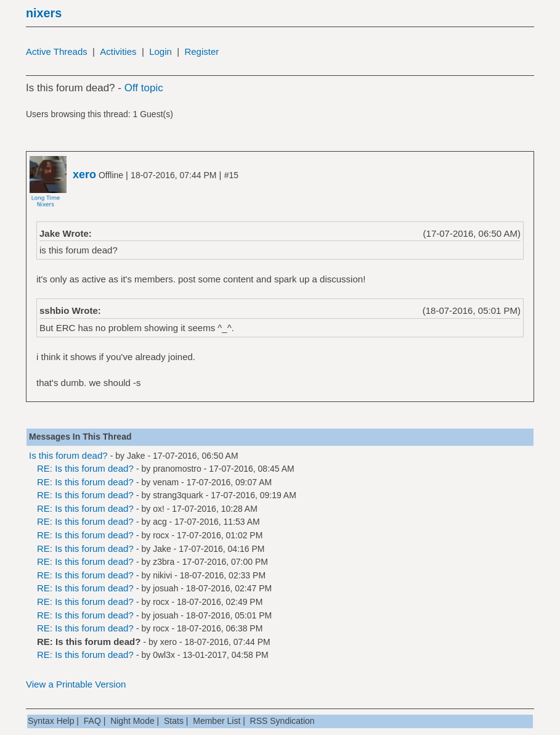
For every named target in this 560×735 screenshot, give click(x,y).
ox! (159, 509)
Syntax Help (51, 721)
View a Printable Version (76, 684)
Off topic (144, 88)
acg (160, 522)
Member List (217, 721)
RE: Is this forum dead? (85, 468)
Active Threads (57, 51)
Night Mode (132, 721)
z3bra (164, 562)
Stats (174, 721)
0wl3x (164, 655)
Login (160, 51)
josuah (165, 588)
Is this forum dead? (68, 455)
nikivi (162, 575)
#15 (231, 175)
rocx (161, 535)
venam (166, 482)
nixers (44, 13)
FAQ (92, 721)
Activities (118, 51)
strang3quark (178, 495)
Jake (136, 456)
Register (201, 51)
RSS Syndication (282, 721)
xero (168, 642)
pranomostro (177, 469)
